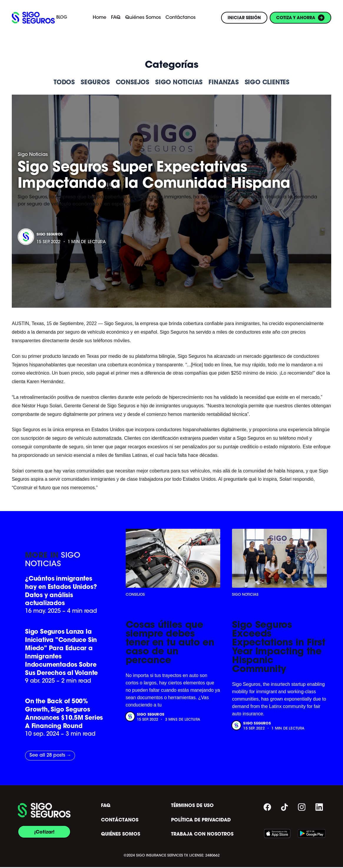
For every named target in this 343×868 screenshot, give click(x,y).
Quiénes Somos (143, 18)
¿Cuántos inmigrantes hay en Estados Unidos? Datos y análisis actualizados (61, 591)
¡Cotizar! (44, 833)
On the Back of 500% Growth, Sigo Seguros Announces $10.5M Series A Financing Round (64, 714)
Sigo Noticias (33, 155)
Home (100, 18)
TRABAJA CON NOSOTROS (202, 835)
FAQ (116, 18)
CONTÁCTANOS (120, 821)
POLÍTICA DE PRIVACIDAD (201, 821)
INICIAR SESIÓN (244, 18)
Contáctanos (180, 18)
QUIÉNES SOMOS (121, 835)
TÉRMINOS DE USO (192, 806)
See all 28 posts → (50, 756)
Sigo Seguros (50, 234)
